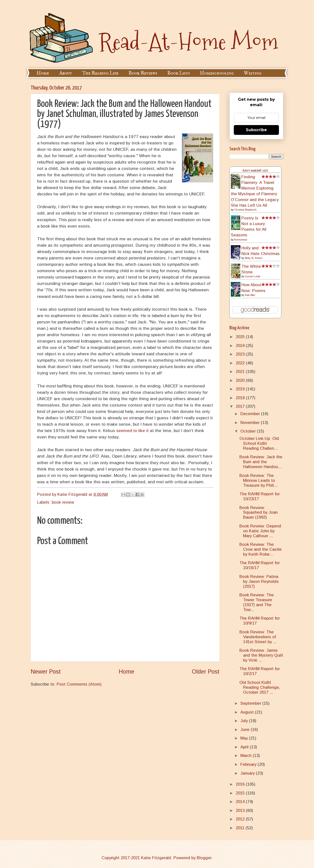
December (251, 414)
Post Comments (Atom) (79, 684)
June (246, 730)
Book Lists (179, 73)
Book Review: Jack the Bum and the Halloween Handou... (261, 462)
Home (43, 73)
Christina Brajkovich (245, 210)
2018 (241, 398)
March (247, 756)
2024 (241, 346)
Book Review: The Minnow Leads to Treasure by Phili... (259, 480)
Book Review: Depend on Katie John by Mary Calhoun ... (260, 531)
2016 (241, 784)
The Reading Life (100, 73)
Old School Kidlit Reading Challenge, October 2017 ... (260, 687)
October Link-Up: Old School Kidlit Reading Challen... (259, 443)
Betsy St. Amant (254, 258)
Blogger (204, 858)
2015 (241, 793)
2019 (241, 389)
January (248, 773)
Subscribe (256, 130)
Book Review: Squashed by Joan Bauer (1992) (259, 513)
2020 (241, 380)
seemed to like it (132, 431)
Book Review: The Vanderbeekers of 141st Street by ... (258, 637)
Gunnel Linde (253, 276)
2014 (241, 802)
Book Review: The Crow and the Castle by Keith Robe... (261, 549)
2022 (241, 363)
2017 (241, 406)
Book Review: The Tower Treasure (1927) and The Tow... (257, 602)
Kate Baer (250, 295)
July (245, 721)
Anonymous (241, 240)
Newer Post (46, 672)
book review (63, 502)
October (249, 431)
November (251, 423)
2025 (241, 337)
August (248, 712)
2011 (241, 828)
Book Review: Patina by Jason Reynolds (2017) (259, 581)
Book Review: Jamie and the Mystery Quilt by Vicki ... (261, 655)
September (251, 703)
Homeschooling (217, 73)
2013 (241, 811)
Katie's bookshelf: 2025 (255, 171)
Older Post (206, 672)
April (245, 747)
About (66, 73)
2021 (241, 372)
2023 (241, 354)
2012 (241, 819)
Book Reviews (143, 73)
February (249, 764)
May (245, 738)
